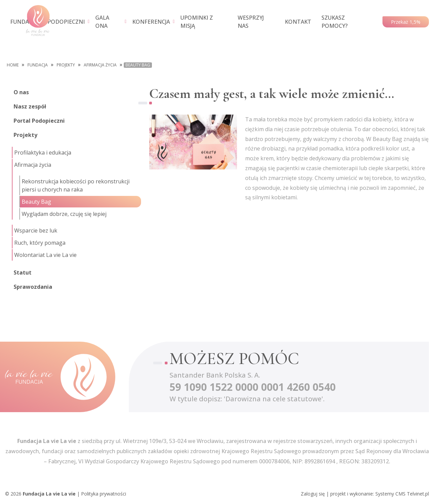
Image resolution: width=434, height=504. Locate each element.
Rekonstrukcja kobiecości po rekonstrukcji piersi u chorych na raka (76, 185)
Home (13, 65)
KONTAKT (298, 22)
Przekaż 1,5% (406, 22)
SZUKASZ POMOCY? (334, 22)
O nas (21, 92)
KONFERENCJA (151, 22)
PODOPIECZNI (66, 22)
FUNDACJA (24, 22)
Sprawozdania (33, 287)
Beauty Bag (138, 65)
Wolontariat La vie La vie (45, 255)
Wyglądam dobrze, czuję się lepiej (64, 214)
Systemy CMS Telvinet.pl (402, 494)
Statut (23, 273)
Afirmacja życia (100, 65)
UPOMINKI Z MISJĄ (197, 22)
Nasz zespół (30, 106)
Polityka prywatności (104, 494)
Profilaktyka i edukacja (43, 153)
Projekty (66, 65)
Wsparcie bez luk (36, 230)
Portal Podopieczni (39, 121)
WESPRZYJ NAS (251, 22)
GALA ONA (102, 22)
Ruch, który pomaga (40, 243)
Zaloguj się (313, 494)
